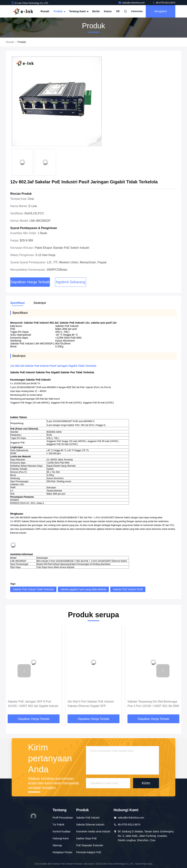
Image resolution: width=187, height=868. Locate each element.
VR (118, 11)
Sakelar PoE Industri (88, 818)
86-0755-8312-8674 (164, 3)
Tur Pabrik (58, 825)
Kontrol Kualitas (62, 831)
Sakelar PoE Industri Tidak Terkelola (33, 589)
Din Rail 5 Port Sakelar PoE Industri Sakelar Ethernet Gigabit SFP (91, 704)
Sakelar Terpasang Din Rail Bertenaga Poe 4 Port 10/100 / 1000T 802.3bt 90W (153, 704)
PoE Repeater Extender (90, 845)
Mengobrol (161, 11)
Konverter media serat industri (93, 831)
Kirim (146, 783)
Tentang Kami (78, 11)
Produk (59, 11)
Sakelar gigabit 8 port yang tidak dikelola (83, 589)
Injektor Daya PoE (86, 838)
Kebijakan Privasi (62, 852)
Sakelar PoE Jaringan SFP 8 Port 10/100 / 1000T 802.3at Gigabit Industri (33, 704)
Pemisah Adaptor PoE (89, 852)
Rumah (45, 11)
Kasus (108, 11)
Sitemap (57, 845)
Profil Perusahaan (63, 818)
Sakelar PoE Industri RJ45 (128, 589)
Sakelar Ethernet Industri (90, 825)
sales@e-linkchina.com (132, 3)
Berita (96, 11)
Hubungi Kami (61, 838)
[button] (24, 671)
